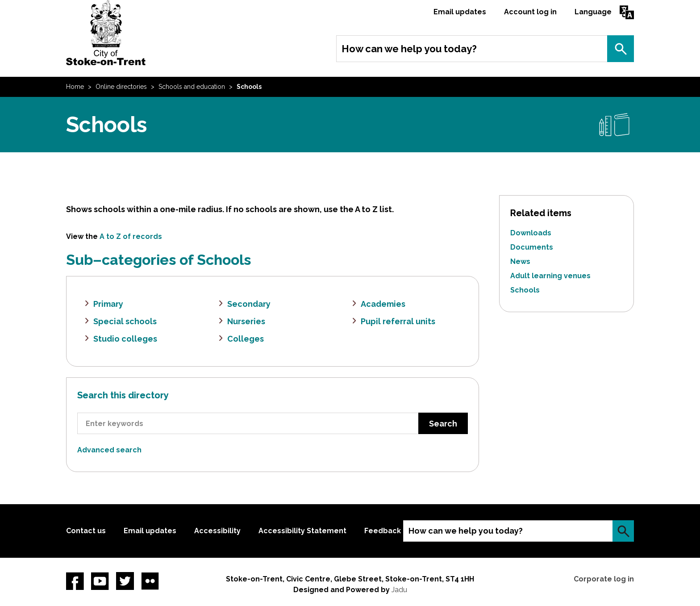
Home (75, 87)
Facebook (75, 581)
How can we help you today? (409, 49)
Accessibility (217, 531)
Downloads (531, 233)
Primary (108, 304)
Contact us (86, 531)
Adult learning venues (550, 276)
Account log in (530, 12)
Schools (525, 290)
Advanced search (109, 450)
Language (593, 12)
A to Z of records (131, 236)
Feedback (383, 531)
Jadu (399, 590)
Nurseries (246, 321)
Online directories (121, 87)
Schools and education (192, 87)
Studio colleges (125, 339)
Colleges (246, 339)
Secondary (249, 304)
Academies (383, 304)
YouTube (100, 581)
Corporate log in (604, 579)
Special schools (125, 321)
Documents (532, 247)
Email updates (460, 12)
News (520, 261)
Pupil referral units (398, 321)
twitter (125, 581)
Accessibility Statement (302, 531)
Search (621, 49)
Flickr (150, 581)
